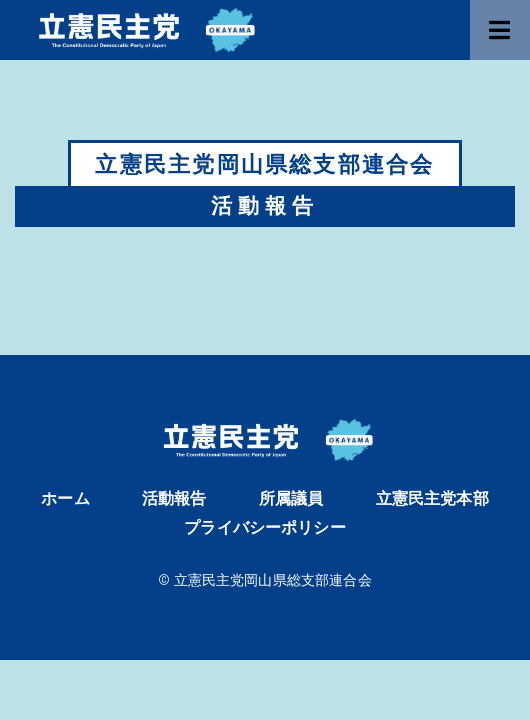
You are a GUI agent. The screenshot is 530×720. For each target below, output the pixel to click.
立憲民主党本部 (432, 498)
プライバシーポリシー (265, 527)
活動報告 (174, 498)
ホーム (65, 498)
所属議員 (291, 498)
